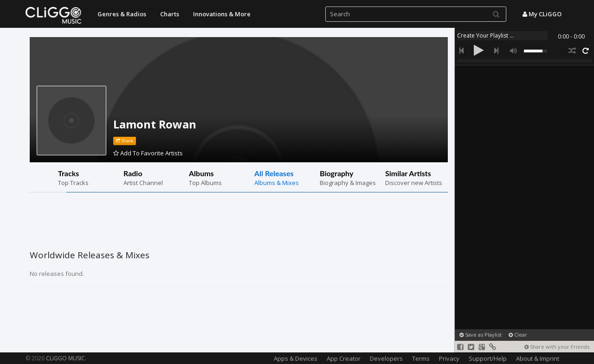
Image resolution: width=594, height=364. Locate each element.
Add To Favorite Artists (148, 153)
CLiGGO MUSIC (65, 358)
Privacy (449, 358)
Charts (170, 14)
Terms (421, 358)
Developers (386, 358)
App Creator (344, 358)
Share (125, 141)
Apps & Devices (296, 358)
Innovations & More (222, 14)
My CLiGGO (542, 14)
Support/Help (488, 358)
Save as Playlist (481, 335)
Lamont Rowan (155, 124)
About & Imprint (538, 358)
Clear (518, 335)
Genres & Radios (122, 14)
